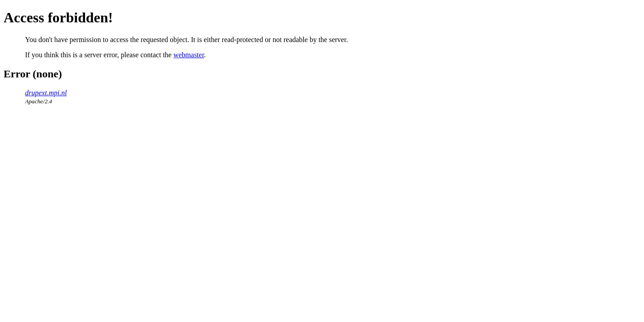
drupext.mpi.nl (46, 93)
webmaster (189, 55)
